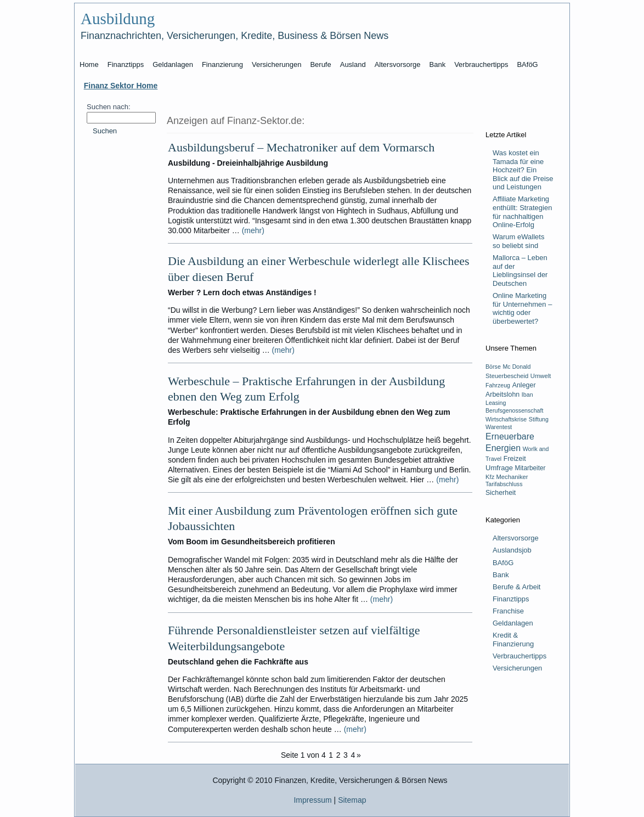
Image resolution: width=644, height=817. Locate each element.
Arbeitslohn (502, 395)
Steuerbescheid (507, 376)
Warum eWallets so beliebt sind (518, 241)
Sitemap (352, 800)
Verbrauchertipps (519, 656)
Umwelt (541, 376)
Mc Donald (516, 367)
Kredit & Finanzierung (513, 639)
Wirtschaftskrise (506, 419)
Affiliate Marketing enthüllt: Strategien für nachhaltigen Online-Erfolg (522, 212)
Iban (527, 395)
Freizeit (515, 459)
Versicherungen (517, 668)
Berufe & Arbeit (516, 587)
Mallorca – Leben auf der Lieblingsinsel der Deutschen (520, 271)
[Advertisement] (121, 315)
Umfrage (499, 468)
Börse (493, 367)
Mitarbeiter (530, 468)
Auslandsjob (512, 550)
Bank (501, 575)
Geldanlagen (513, 623)
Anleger (524, 385)
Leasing (496, 403)
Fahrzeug (498, 385)
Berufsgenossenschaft (514, 410)
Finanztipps (511, 599)
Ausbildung (118, 19)
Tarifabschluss (504, 484)
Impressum (312, 800)
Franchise (508, 611)
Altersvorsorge (516, 538)
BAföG (503, 563)
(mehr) (253, 230)
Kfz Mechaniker (507, 477)
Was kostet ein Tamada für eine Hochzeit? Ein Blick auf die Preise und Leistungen (523, 170)
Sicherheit (501, 493)
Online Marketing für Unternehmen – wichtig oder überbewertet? (522, 308)
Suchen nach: (109, 107)
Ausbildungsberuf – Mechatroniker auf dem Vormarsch (301, 147)
